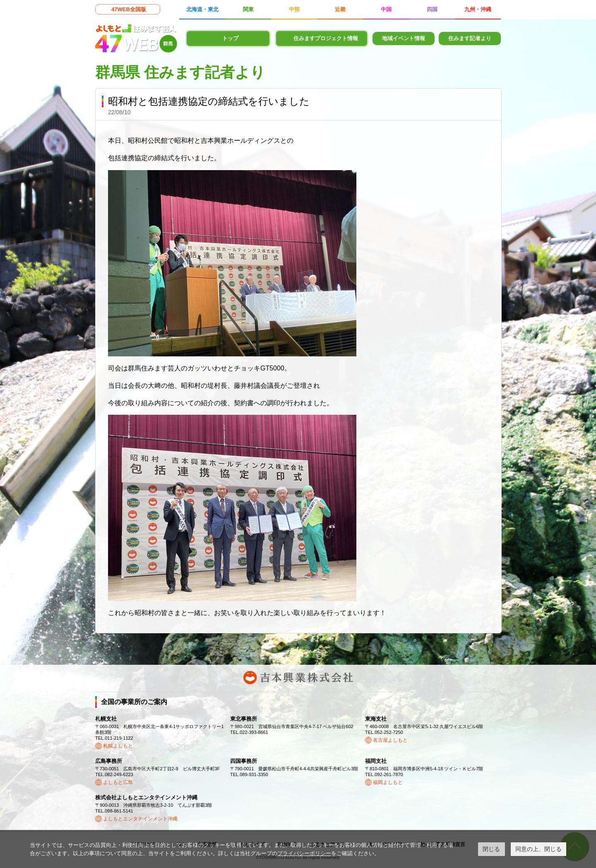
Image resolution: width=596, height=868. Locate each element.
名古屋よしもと (390, 740)
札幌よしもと (118, 746)
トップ (230, 38)
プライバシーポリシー (304, 853)
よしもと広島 (118, 782)
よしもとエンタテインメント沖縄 (140, 819)
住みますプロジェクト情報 (326, 38)
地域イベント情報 (404, 38)
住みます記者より (470, 38)
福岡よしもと (388, 782)
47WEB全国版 (129, 9)
